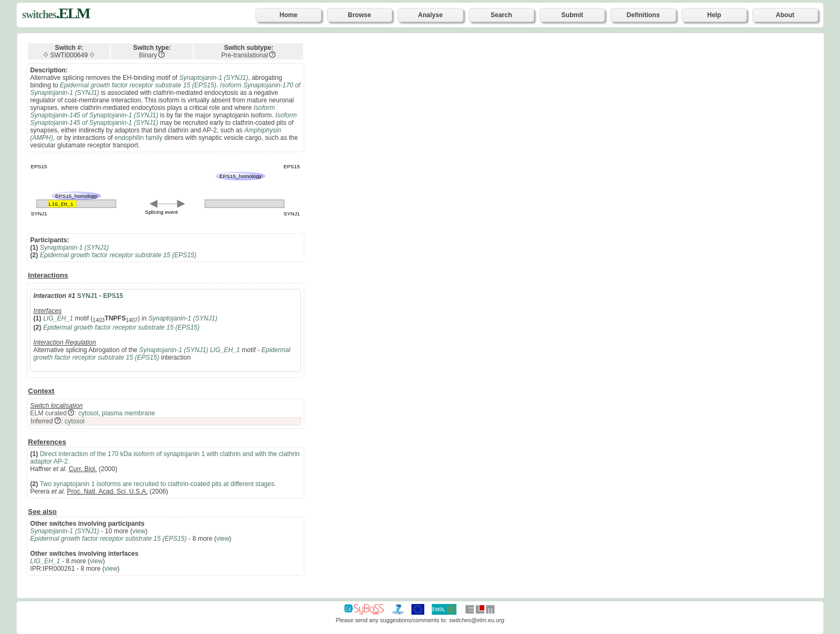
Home (288, 15)
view (139, 531)
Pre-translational (245, 55)
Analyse (430, 15)
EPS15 (113, 296)
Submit (572, 15)
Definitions (643, 15)
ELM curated (48, 413)
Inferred (42, 421)
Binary (148, 55)
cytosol (88, 413)
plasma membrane (128, 413)
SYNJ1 (87, 296)
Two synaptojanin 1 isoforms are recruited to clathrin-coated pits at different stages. (158, 484)
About (785, 15)
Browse (359, 15)
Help (714, 15)
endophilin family (138, 138)
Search (501, 15)
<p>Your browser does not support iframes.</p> (577, 315)
